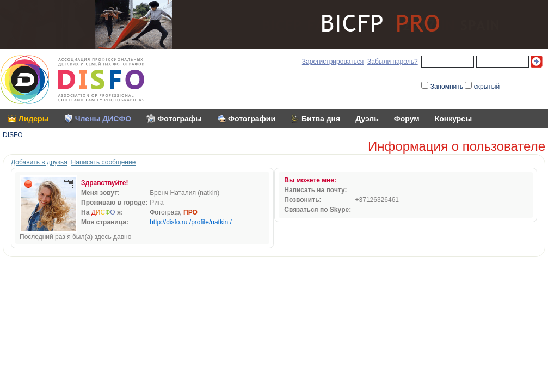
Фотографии (252, 119)
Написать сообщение (104, 162)
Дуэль (367, 119)
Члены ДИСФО (103, 119)
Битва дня (321, 119)
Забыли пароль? (393, 62)
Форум (407, 119)
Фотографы (180, 119)
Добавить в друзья (39, 162)
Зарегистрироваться (333, 62)
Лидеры (34, 119)
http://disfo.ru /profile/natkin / (191, 222)
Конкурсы (453, 119)
